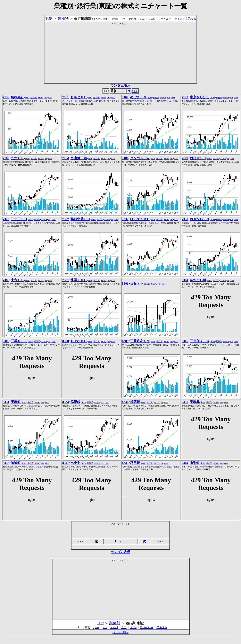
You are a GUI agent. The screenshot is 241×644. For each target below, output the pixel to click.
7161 (66, 97)
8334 (66, 402)
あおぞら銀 (198, 280)
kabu (50, 98)
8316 (185, 341)
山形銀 (195, 463)
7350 (185, 219)
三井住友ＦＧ (200, 341)
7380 (6, 280)
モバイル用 (165, 19)
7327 (66, 219)
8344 (185, 463)
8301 (125, 284)
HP (46, 98)
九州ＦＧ (17, 158)
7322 (6, 219)
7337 (125, 219)
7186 (125, 158)
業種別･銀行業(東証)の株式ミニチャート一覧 (120, 6)
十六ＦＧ (17, 280)
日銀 (133, 284)
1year (115, 19)
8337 (185, 402)
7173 (185, 97)
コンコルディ (140, 158)
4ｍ (123, 19)
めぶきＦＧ (138, 97)
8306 (6, 341)
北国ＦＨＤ (79, 280)
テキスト (180, 19)
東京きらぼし (200, 97)
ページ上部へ (120, 632)
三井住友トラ (140, 341)
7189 (185, 158)
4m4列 (132, 19)
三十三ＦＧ (19, 219)
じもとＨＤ (79, 97)
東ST (27, 98)
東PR (150, 98)
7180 (6, 158)
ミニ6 (151, 19)
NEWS (41, 98)
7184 (66, 158)
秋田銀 (135, 463)
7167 (125, 97)
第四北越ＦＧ (80, 219)
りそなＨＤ (79, 341)
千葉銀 (16, 402)
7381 (66, 280)
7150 (6, 97)
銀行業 (34, 98)
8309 (125, 341)
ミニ (142, 19)
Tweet (192, 19)
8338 (6, 463)
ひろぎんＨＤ (140, 219)
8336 (125, 402)
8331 (6, 402)
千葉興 (195, 402)
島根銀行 (17, 97)
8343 (125, 463)
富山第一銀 (79, 158)
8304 (185, 280)
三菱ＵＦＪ (19, 341)
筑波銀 (16, 463)
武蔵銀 (135, 402)
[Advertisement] (120, 54)
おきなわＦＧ (200, 219)
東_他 (140, 284)
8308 (66, 341)
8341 (66, 463)
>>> (135, 91)
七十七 (75, 463)
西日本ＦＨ (198, 158)
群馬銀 (75, 402)
